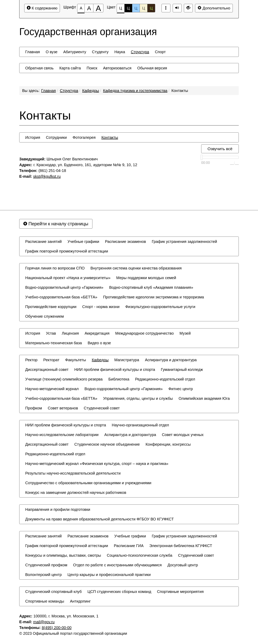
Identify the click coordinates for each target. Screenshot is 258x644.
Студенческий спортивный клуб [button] (53, 592)
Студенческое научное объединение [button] (107, 444)
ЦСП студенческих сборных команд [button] (119, 592)
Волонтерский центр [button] (44, 575)
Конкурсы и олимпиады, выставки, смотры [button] (63, 555)
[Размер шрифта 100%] (81, 8)
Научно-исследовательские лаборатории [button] (62, 435)
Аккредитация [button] (97, 333)
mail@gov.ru (44, 622)
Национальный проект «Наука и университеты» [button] (68, 278)
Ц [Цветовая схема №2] (128, 8)
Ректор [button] (31, 360)
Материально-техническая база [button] (54, 343)
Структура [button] (140, 52)
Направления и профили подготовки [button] (58, 509)
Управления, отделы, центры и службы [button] (138, 398)
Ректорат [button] (51, 360)
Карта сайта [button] (70, 68)
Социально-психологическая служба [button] (140, 555)
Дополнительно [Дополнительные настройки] (214, 8)
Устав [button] (51, 333)
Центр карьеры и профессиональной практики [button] (109, 575)
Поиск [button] (92, 68)
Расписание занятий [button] (44, 242)
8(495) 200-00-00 (57, 628)
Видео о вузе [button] (99, 343)
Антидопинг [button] (80, 601)
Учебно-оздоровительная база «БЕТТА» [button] (61, 297)
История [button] (33, 137)
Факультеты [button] (75, 360)
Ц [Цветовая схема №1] (121, 9)
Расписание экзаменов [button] (125, 242)
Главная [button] (33, 52)
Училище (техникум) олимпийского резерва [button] (64, 379)
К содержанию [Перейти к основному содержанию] (42, 8)
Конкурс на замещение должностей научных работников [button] (76, 492)
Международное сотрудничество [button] (145, 333)
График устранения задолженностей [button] (184, 242)
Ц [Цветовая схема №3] (136, 8)
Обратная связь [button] (39, 68)
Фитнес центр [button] (181, 389)
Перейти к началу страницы (56, 224)
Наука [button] (120, 52)
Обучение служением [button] (45, 316)
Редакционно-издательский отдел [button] (165, 379)
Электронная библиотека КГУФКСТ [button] (181, 546)
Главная (49, 91)
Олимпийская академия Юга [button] (204, 398)
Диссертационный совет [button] (47, 370)
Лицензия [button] (70, 333)
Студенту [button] (100, 52)
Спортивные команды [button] (45, 601)
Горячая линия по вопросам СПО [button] (55, 268)
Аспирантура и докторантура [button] (171, 360)
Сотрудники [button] (56, 137)
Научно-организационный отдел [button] (140, 425)
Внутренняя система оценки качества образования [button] (136, 268)
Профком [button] (34, 408)
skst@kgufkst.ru (47, 176)
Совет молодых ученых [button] (183, 435)
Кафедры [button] (100, 360)
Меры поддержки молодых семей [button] (146, 278)
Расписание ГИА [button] (129, 546)
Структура (69, 91)
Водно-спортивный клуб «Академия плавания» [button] (151, 287)
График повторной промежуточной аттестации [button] (67, 251)
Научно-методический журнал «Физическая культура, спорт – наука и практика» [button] (97, 464)
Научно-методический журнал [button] (52, 389)
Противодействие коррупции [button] (51, 307)
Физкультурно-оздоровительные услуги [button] (160, 307)
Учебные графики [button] (83, 242)
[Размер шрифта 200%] (98, 8)
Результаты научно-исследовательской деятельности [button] (73, 473)
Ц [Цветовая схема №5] (151, 8)
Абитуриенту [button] (75, 52)
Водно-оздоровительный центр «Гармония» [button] (64, 287)
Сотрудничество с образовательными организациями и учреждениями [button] (88, 483)
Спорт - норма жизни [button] (101, 307)
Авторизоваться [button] (117, 68)
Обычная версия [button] (152, 68)
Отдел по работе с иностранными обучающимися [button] (117, 565)
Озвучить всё (220, 149)
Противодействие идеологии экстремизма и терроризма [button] (153, 297)
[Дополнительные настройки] (188, 8)
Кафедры (91, 91)
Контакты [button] (110, 137)
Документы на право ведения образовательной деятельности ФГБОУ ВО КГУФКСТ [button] (100, 519)
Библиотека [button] (119, 379)
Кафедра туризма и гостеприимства (135, 91)
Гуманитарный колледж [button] (182, 370)
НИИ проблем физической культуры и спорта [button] (115, 370)
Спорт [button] (160, 52)
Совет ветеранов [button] (63, 408)
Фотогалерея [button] (84, 137)
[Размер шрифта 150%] (89, 8)
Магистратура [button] (127, 360)
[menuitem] (33, 52)
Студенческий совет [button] (102, 408)
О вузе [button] (52, 52)
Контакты (180, 91)
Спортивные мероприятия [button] (180, 592)
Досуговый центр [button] (183, 565)
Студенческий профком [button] (46, 565)
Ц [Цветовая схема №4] (144, 8)
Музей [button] (185, 333)
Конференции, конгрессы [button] (168, 444)
